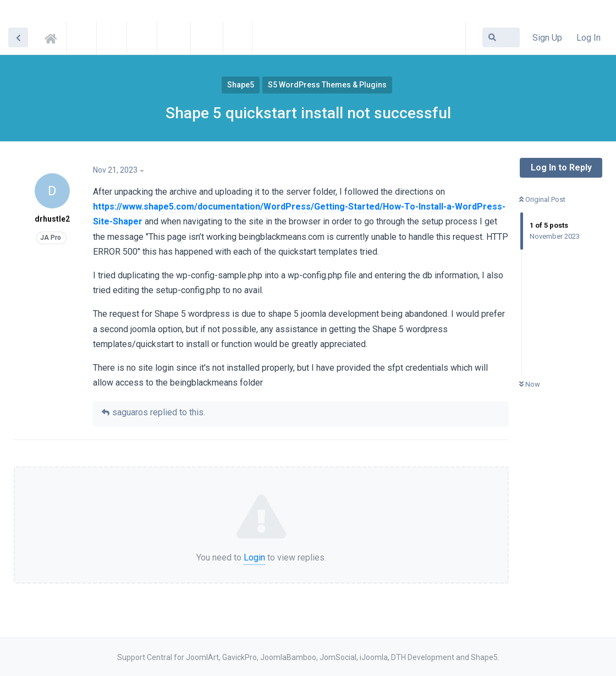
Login (254, 557)
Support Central (54, 37)
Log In (588, 38)
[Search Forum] (501, 37)
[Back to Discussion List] (18, 37)
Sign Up (547, 38)
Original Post (542, 199)
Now (530, 384)
